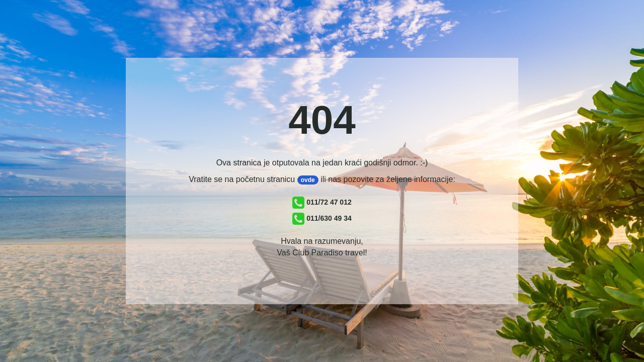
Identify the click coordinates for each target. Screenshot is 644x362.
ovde (308, 180)
